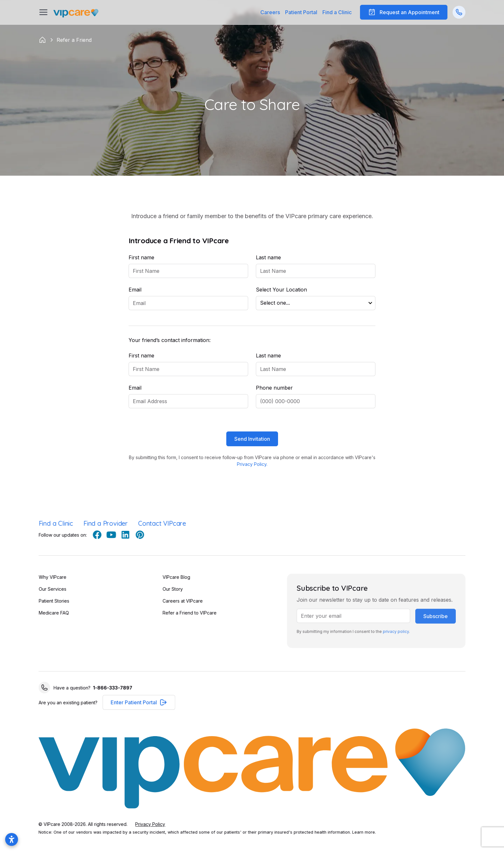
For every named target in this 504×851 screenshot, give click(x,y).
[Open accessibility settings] (12, 839)
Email (135, 290)
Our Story (167, 589)
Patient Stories (52, 601)
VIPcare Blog (170, 577)
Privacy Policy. (252, 464)
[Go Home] (76, 12)
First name (141, 257)
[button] (301, 12)
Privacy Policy (152, 824)
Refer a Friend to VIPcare (184, 613)
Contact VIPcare (160, 523)
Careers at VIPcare (177, 601)
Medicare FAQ (52, 613)
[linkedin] (132, 535)
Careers (270, 12)
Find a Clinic (337, 12)
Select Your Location (281, 290)
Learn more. (366, 832)
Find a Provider (104, 523)
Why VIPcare (51, 577)
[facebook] (104, 535)
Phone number (274, 388)
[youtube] (118, 535)
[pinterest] (146, 535)
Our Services (51, 589)
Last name (268, 257)
